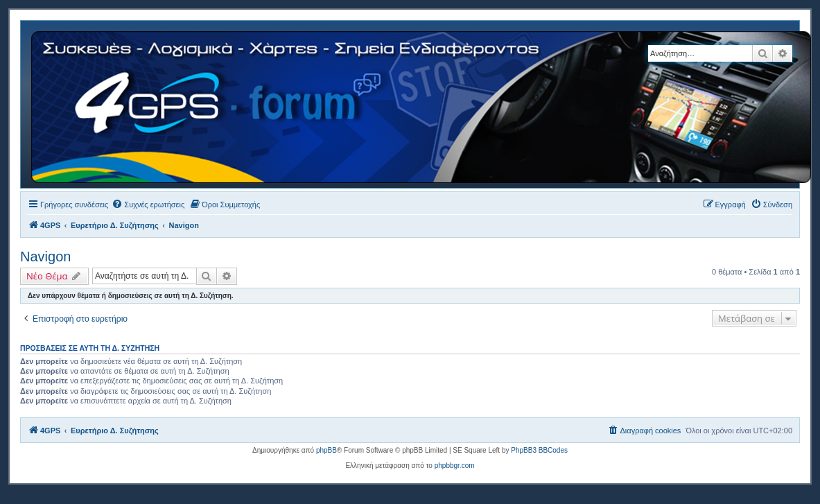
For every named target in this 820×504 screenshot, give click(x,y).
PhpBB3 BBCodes (539, 450)
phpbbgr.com (455, 466)
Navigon (45, 257)
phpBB (326, 450)
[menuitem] (148, 205)
